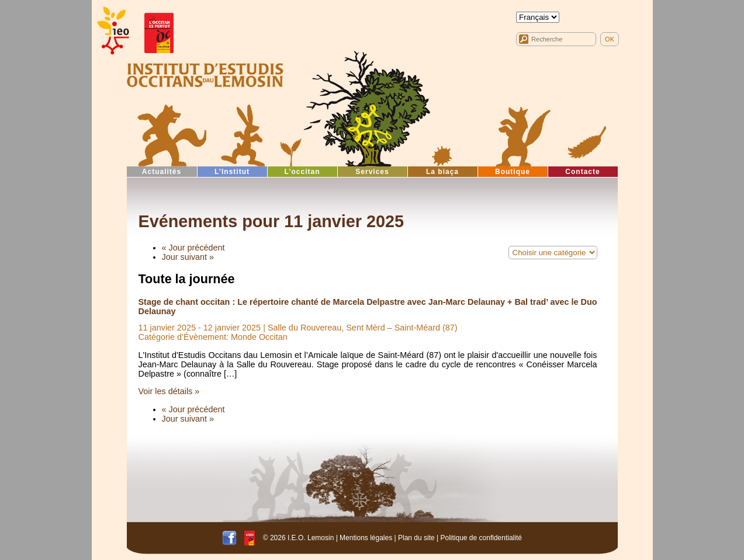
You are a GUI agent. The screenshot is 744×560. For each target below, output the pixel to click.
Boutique (513, 172)
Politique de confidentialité (481, 538)
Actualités (162, 172)
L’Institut (232, 172)
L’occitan (302, 172)
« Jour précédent (193, 248)
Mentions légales (366, 538)
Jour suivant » (188, 257)
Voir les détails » (169, 391)
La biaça (442, 172)
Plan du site (416, 538)
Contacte (582, 172)
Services (372, 172)
